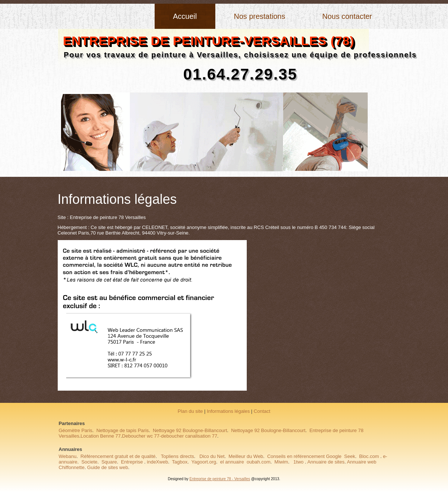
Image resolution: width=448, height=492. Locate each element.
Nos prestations (260, 16)
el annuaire (232, 462)
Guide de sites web (108, 467)
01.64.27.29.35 (240, 74)
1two (298, 462)
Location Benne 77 (101, 436)
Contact (262, 411)
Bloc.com (369, 456)
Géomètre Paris (76, 430)
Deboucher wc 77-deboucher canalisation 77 (170, 436)
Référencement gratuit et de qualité (118, 456)
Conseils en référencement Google (304, 456)
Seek (350, 456)
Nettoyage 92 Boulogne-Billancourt (190, 430)
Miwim (281, 462)
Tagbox (180, 462)
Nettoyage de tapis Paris (122, 430)
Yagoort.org (204, 462)
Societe (89, 462)
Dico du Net (212, 456)
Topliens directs (177, 456)
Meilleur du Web (246, 456)
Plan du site (190, 411)
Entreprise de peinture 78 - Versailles (220, 479)
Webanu (68, 456)
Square (109, 462)
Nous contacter (347, 16)
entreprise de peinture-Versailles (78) (209, 41)
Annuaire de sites (326, 462)
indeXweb (157, 462)
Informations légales (228, 411)
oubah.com (259, 462)
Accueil (185, 16)
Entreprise (132, 462)
